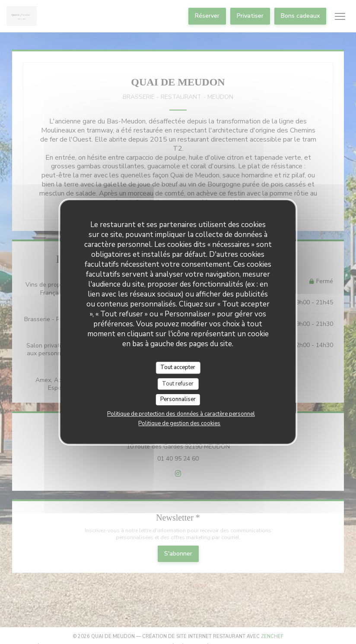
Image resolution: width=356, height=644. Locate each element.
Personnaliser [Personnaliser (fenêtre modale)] (178, 399)
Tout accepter (178, 367)
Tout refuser (178, 384)
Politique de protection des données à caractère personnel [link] (181, 414)
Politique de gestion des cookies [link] (179, 423)
